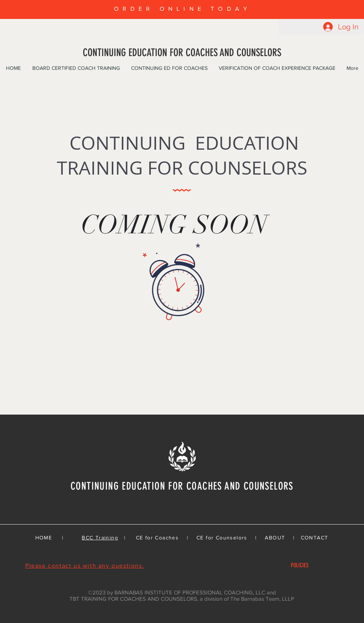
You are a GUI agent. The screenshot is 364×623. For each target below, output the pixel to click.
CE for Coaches (157, 538)
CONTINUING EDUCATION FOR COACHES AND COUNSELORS (182, 53)
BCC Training (100, 538)
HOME (44, 538)
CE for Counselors (222, 538)
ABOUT (275, 538)
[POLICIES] (300, 565)
